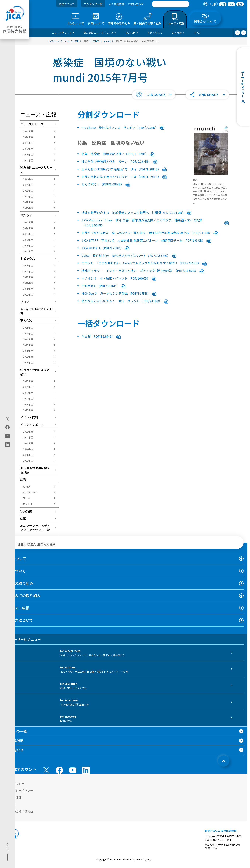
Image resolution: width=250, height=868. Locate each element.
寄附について (67, 4)
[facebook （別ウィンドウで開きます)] (59, 770)
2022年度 (28, 149)
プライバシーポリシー (18, 790)
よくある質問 (117, 4)
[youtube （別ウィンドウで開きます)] (73, 770)
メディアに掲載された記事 (36, 311)
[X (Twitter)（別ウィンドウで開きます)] (7, 419)
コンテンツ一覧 (93, 4)
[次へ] (244, 33)
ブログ (25, 302)
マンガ (27, 498)
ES (240, 4)
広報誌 (27, 486)
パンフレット (30, 492)
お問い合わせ (136, 4)
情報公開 (10, 804)
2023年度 (28, 143)
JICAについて (15, 558)
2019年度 (28, 362)
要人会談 (26, 320)
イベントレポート (32, 425)
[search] (171, 4)
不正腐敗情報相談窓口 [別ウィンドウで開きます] (18, 811)
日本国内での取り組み (22, 596)
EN (223, 4)
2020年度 (28, 160)
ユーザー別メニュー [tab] (22, 639)
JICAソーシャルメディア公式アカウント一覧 (35, 528)
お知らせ (26, 215)
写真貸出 (26, 511)
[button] (154, 95)
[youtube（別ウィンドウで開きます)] (7, 436)
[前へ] (238, 33)
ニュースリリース (32, 124)
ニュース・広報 (17, 608)
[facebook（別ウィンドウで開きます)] (7, 427)
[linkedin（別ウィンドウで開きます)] (7, 444)
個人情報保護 (13, 797)
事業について (15, 571)
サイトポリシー (14, 783)
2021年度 (28, 154)
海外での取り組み (18, 583)
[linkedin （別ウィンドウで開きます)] (86, 770)
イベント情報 (29, 417)
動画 (23, 518)
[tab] (205, 4)
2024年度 (28, 137)
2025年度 (28, 131)
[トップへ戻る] (224, 761)
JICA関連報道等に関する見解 (35, 470)
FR (231, 4)
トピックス (28, 258)
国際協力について (18, 620)
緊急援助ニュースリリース (36, 170)
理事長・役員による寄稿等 (35, 372)
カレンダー (29, 504)
